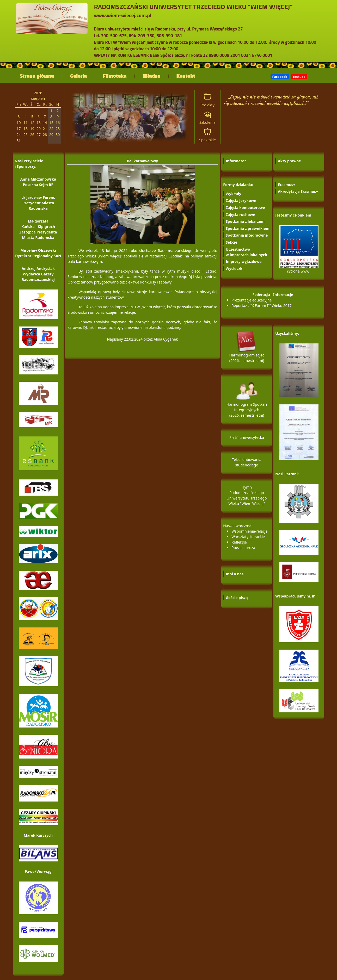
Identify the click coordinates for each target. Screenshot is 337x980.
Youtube (299, 76)
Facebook (280, 76)
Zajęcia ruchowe (240, 215)
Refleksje (239, 542)
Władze (151, 76)
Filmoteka (115, 76)
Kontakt (186, 76)
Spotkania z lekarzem (245, 221)
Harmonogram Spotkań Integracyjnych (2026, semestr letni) (247, 403)
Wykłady (234, 194)
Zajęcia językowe (241, 201)
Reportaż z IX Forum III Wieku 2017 (262, 306)
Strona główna (37, 76)
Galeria (78, 76)
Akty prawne (289, 161)
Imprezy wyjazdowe (244, 261)
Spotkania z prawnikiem (248, 228)
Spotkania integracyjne (247, 235)
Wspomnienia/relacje (249, 531)
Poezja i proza (243, 548)
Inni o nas (235, 574)
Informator (236, 161)
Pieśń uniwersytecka (247, 437)
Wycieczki (235, 269)
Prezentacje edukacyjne (252, 300)
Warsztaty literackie (248, 537)
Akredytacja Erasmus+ (298, 191)
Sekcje (232, 242)
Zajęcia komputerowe (245, 208)
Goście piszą (237, 598)
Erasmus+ (287, 185)
